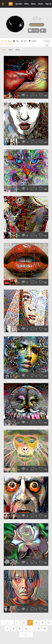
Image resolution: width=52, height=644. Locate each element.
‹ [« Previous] (7, 623)
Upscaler (19, 4)
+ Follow (47, 41)
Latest (3, 50)
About (40, 4)
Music (33, 4)
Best (11, 50)
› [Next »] (26, 635)
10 (26, 629)
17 (45, 629)
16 (38, 629)
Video (27, 4)
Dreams (6, 41)
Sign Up (48, 4)
